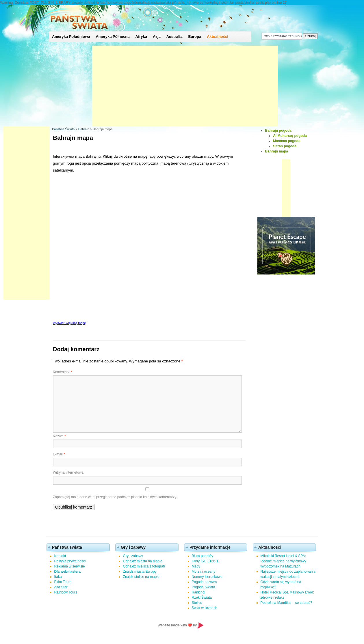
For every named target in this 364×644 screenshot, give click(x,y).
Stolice (197, 603)
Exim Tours (63, 582)
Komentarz (62, 372)
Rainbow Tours (66, 592)
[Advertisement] (185, 86)
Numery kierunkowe (207, 577)
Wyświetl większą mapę (69, 323)
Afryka (141, 37)
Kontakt (60, 556)
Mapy (196, 566)
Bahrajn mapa (277, 151)
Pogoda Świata (204, 587)
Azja (157, 37)
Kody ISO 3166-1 (205, 561)
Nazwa (59, 436)
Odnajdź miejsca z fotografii (144, 566)
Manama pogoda (287, 141)
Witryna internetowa (68, 472)
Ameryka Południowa (71, 37)
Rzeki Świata (202, 598)
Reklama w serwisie (70, 566)
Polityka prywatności (70, 561)
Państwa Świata (63, 129)
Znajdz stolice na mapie (141, 577)
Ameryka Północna (113, 37)
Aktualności (218, 37)
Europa (195, 37)
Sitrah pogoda (285, 146)
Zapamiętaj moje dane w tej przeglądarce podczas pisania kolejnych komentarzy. (115, 497)
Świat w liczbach (205, 608)
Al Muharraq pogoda (290, 136)
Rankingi (199, 592)
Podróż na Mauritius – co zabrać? (286, 603)
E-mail (59, 454)
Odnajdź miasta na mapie (143, 561)
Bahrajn (84, 129)
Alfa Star (61, 587)
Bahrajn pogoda (278, 131)
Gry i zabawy (133, 556)
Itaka (58, 577)
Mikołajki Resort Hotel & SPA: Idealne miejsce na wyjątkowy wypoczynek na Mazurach (283, 561)
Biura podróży (203, 556)
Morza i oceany (204, 572)
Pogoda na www (204, 582)
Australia (174, 37)
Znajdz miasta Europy (140, 572)
